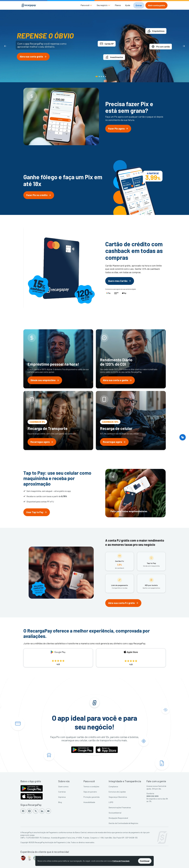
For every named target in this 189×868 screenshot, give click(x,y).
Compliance (113, 786)
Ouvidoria (150, 793)
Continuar (145, 861)
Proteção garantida (91, 797)
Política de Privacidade (121, 861)
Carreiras (62, 792)
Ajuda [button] (128, 5)
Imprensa (62, 797)
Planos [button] (118, 5)
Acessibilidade (89, 802)
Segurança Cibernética (118, 797)
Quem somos (63, 786)
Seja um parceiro (90, 792)
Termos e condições (91, 786)
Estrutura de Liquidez (117, 792)
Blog (60, 802)
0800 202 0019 (152, 796)
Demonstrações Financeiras (120, 807)
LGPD (111, 802)
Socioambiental (115, 813)
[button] (87, 5)
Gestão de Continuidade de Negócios (123, 823)
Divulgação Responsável (118, 818)
